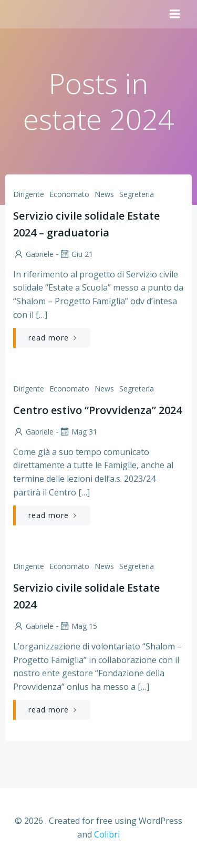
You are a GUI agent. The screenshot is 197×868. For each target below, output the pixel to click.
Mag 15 (78, 626)
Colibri (107, 834)
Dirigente (29, 194)
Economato (69, 194)
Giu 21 (76, 254)
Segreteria (137, 194)
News (104, 194)
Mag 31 (78, 432)
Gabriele (33, 254)
